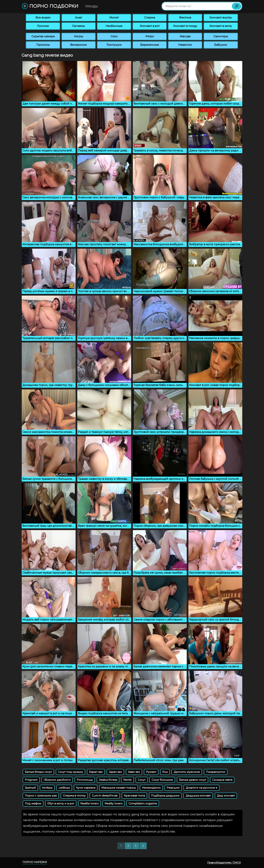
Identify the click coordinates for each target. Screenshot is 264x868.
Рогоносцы (85, 780)
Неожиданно (151, 788)
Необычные (114, 26)
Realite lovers (89, 804)
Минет (114, 18)
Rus (165, 772)
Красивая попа (134, 796)
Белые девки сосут (193, 780)
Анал (78, 18)
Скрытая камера (43, 36)
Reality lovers (113, 804)
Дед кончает (226, 796)
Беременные (150, 45)
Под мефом (33, 804)
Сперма (150, 18)
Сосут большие (162, 780)
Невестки (185, 45)
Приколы (43, 45)
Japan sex (115, 772)
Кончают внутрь (221, 18)
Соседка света (222, 780)
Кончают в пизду (185, 26)
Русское (43, 26)
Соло (114, 36)
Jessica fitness (108, 780)
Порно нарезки (35, 862)
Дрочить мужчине (187, 772)
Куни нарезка (86, 788)
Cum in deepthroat (105, 796)
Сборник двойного (57, 780)
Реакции (173, 788)
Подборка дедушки (165, 796)
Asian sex (134, 772)
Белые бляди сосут (38, 772)
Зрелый (30, 788)
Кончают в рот (150, 26)
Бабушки (221, 45)
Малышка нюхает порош (119, 788)
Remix (127, 780)
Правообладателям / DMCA (224, 863)
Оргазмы (78, 26)
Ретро (150, 36)
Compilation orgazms (143, 804)
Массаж (185, 36)
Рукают (151, 772)
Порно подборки (50, 6)
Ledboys (64, 788)
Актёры (47, 788)
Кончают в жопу (221, 26)
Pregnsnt (31, 780)
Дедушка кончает (198, 796)
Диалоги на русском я (202, 788)
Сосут (142, 780)
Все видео (43, 18)
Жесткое (185, 18)
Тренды (92, 6)
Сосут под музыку (70, 772)
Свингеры (221, 36)
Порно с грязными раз (41, 796)
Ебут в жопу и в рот (61, 804)
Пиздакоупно (216, 772)
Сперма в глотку (74, 796)
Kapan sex (96, 772)
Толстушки (114, 45)
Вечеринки (78, 45)
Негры (79, 36)
